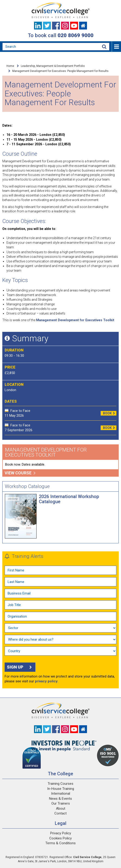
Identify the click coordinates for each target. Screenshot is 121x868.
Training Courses (60, 784)
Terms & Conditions (60, 843)
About (61, 809)
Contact (60, 813)
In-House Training (61, 789)
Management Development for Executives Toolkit (75, 320)
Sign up (20, 667)
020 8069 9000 (76, 35)
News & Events (60, 799)
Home (10, 66)
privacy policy (46, 681)
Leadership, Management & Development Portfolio (53, 66)
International (61, 794)
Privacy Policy (61, 833)
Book (110, 413)
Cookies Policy (60, 838)
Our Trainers (61, 803)
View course (20, 473)
